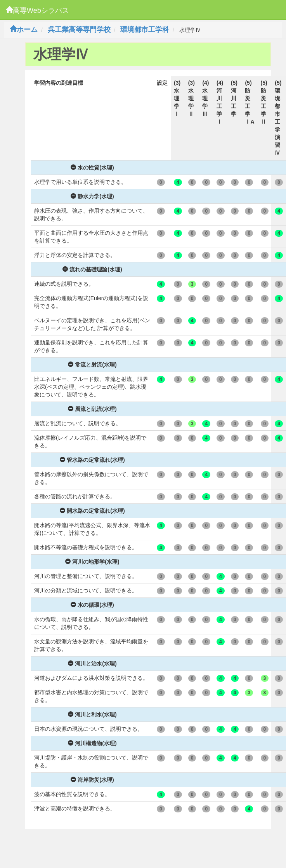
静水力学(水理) (92, 196)
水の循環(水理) (92, 605)
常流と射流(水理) (92, 365)
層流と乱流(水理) (92, 409)
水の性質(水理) (92, 168)
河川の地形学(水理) (92, 562)
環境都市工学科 (145, 30)
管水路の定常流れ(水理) (92, 460)
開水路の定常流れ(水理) (92, 511)
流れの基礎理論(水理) (92, 269)
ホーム (24, 30)
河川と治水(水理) (92, 664)
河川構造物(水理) (92, 743)
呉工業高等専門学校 (79, 30)
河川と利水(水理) (92, 714)
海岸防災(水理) (92, 780)
